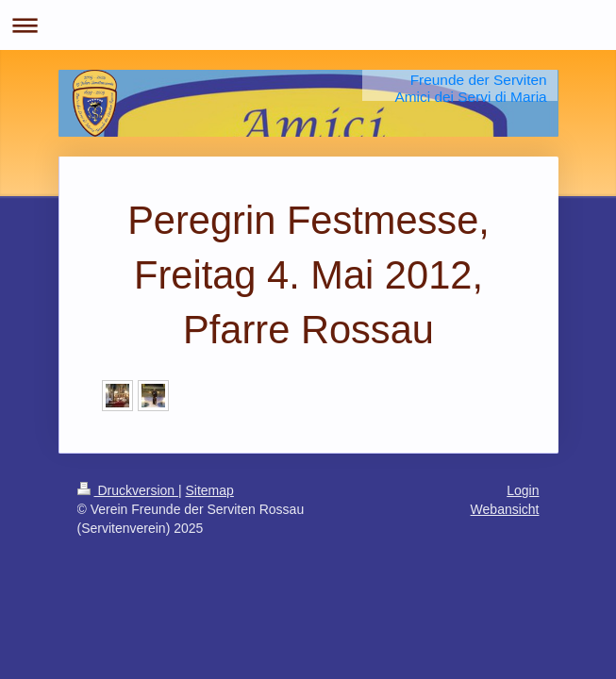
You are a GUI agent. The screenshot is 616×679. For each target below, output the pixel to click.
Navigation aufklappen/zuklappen (308, 25)
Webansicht (505, 509)
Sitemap (210, 490)
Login (523, 490)
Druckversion (128, 490)
